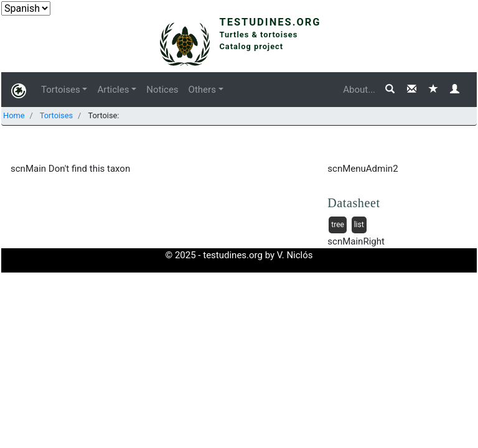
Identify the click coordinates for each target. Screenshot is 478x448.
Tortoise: (102, 115)
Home (14, 115)
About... (359, 90)
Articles (113, 90)
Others (202, 90)
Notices (162, 90)
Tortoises (61, 90)
